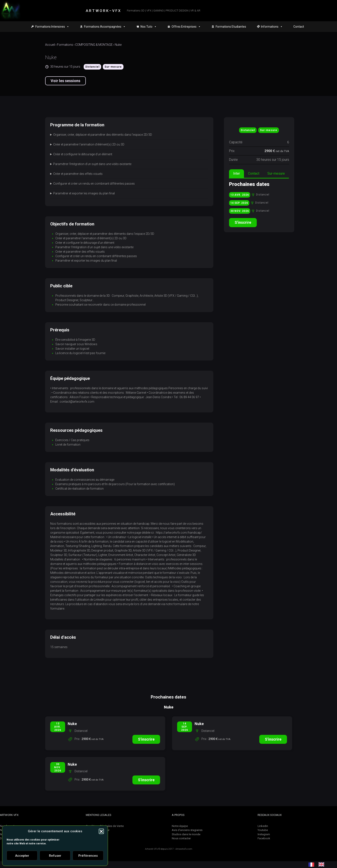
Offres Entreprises (186, 27)
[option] (322, 864)
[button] (101, 831)
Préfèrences (88, 856)
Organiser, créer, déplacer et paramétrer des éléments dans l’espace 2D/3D (103, 135)
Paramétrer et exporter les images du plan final (84, 193)
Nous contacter (181, 838)
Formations (65, 45)
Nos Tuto (149, 27)
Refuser (55, 856)
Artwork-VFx (151, 849)
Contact (299, 27)
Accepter (22, 856)
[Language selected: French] (318, 864)
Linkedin (263, 826)
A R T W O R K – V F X (103, 11)
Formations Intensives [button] (52, 27)
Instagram (264, 834)
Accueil (50, 45)
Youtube (263, 830)
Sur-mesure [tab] (276, 173)
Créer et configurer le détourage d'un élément (83, 154)
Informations (272, 27)
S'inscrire (243, 222)
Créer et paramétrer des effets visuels (78, 174)
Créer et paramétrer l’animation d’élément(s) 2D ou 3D (89, 144)
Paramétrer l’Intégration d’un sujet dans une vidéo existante (92, 164)
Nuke (118, 45)
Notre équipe (180, 826)
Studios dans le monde (186, 834)
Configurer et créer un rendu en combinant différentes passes (94, 184)
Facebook (264, 838)
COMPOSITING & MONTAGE (94, 45)
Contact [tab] (254, 173)
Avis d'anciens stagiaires (187, 830)
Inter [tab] (237, 173)
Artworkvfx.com (184, 849)
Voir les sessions (65, 81)
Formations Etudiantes (231, 27)
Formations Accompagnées (105, 27)
